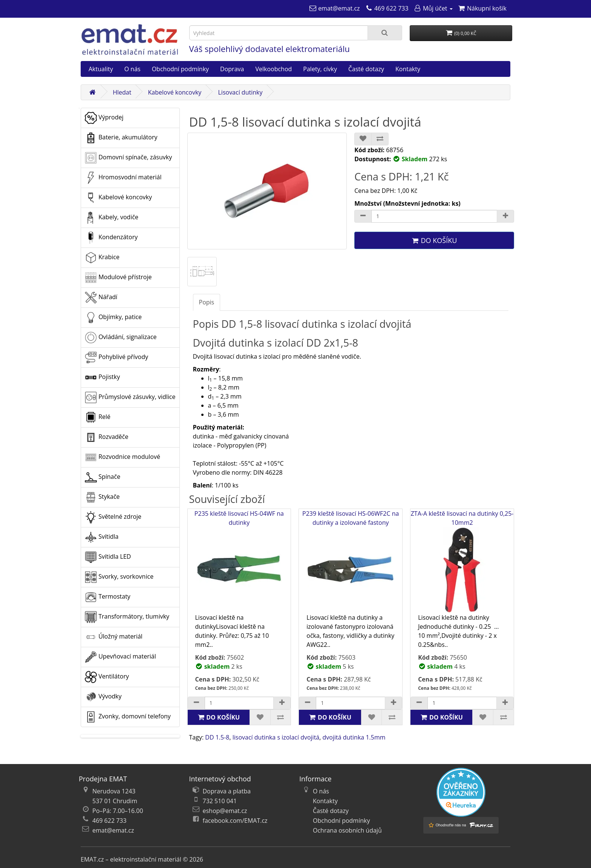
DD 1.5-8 (217, 737)
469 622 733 (109, 821)
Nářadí (101, 298)
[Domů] (92, 92)
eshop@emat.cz (225, 811)
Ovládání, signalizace (121, 338)
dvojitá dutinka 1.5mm (354, 737)
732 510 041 (220, 801)
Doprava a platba (227, 791)
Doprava (232, 69)
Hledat (122, 92)
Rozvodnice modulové (122, 457)
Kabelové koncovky (175, 92)
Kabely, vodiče (112, 218)
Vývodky (103, 697)
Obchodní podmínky (180, 69)
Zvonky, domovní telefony (128, 717)
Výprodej (104, 118)
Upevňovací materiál (120, 657)
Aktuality (101, 69)
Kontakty (408, 69)
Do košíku (434, 240)
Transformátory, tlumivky (127, 617)
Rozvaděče (106, 437)
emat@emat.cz (113, 830)
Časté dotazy (366, 69)
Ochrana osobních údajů (347, 830)
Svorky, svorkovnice (119, 577)
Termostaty (108, 597)
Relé (98, 417)
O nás (132, 69)
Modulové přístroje (118, 278)
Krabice (102, 258)
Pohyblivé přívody (116, 358)
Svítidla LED (108, 557)
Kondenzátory (111, 238)
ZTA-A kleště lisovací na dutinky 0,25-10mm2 (462, 561)
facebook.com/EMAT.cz (235, 821)
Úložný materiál (114, 637)
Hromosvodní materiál (123, 178)
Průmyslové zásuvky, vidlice (130, 397)
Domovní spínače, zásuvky (128, 158)
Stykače (102, 497)
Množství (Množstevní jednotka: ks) (407, 203)
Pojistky (102, 377)
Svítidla (102, 537)
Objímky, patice (113, 318)
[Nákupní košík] (482, 8)
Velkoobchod (273, 69)
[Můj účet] (433, 8)
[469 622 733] (387, 8)
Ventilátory (107, 677)
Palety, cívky (320, 69)
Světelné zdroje (113, 517)
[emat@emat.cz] (335, 8)
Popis (207, 302)
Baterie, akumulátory (121, 138)
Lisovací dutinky (240, 92)
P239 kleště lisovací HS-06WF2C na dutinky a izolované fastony (351, 561)
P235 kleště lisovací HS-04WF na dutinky (239, 561)
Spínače (103, 477)
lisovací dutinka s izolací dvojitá (276, 737)
